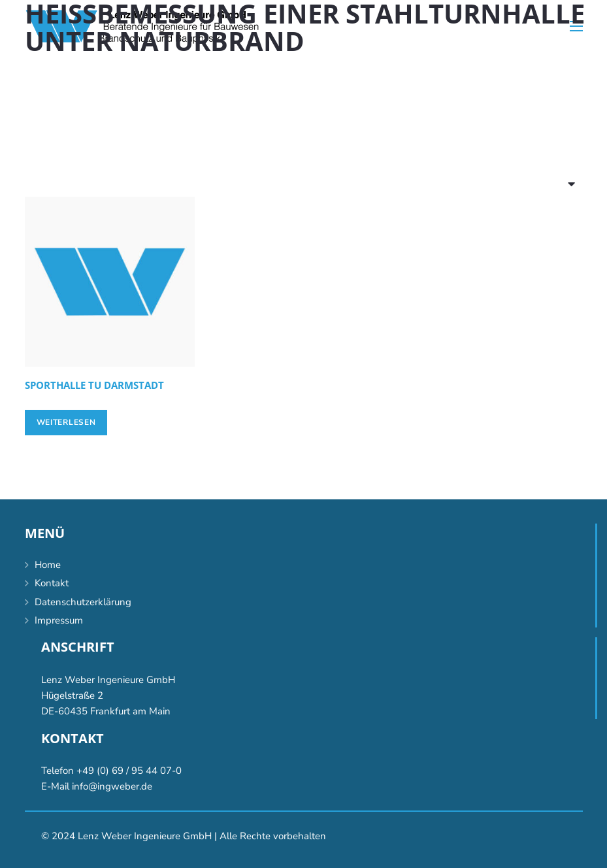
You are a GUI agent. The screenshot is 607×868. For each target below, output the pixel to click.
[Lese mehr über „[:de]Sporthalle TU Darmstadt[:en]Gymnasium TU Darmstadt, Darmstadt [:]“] (66, 422)
